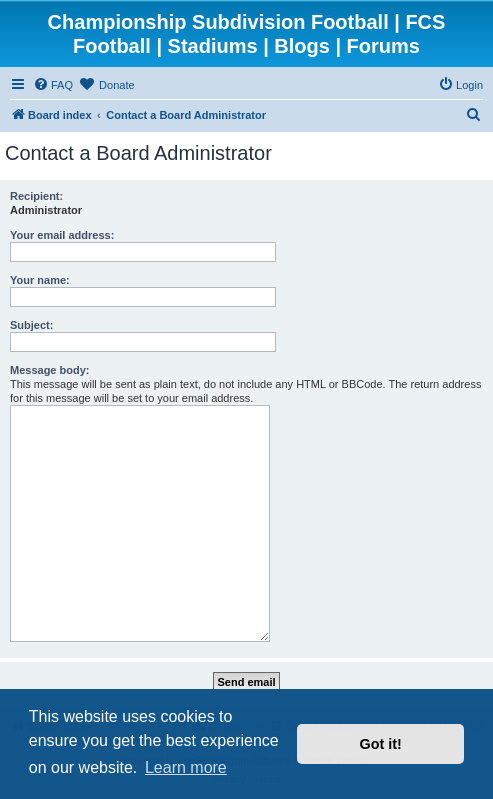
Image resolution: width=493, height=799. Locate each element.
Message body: (49, 370)
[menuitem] (53, 85)
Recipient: (36, 196)
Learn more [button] (186, 767)
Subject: (31, 325)
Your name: (40, 280)
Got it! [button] (381, 744)
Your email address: (62, 235)
